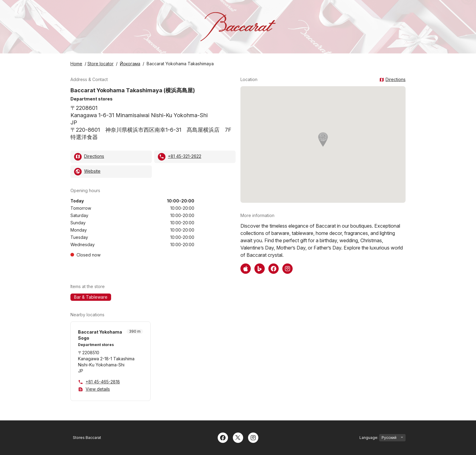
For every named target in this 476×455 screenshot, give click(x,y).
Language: (382, 438)
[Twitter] (238, 437)
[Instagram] (253, 437)
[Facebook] (223, 437)
